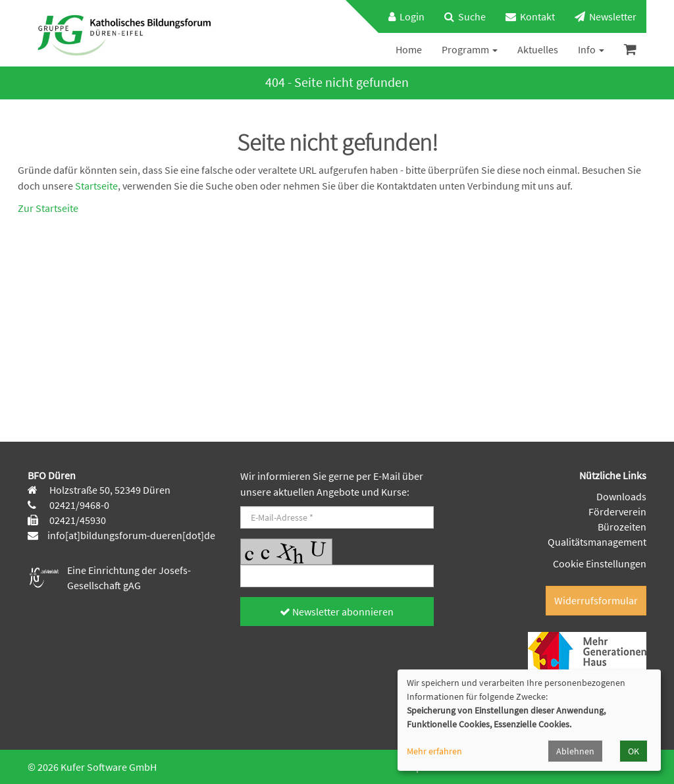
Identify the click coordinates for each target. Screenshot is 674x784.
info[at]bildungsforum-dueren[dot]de (131, 535)
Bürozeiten (622, 527)
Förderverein (617, 511)
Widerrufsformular (596, 600)
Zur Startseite (48, 208)
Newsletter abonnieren (337, 612)
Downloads (621, 496)
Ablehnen (575, 751)
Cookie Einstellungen (600, 563)
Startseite (96, 186)
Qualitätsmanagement (597, 542)
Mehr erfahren (434, 751)
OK (634, 751)
